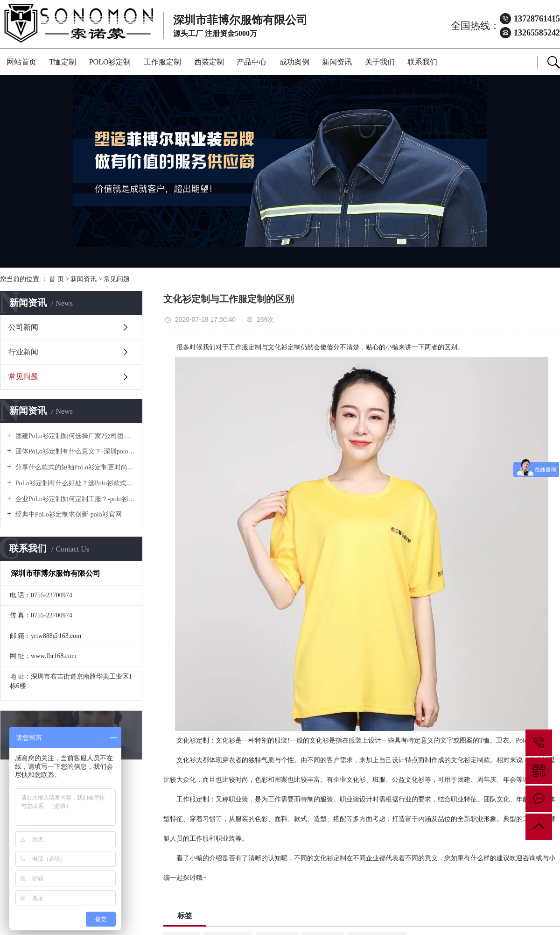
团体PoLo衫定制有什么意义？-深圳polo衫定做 (74, 451)
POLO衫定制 (110, 62)
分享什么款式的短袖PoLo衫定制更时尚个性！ (74, 467)
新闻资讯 (337, 62)
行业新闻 (23, 352)
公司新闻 (23, 327)
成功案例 (294, 62)
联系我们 (422, 62)
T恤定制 (63, 62)
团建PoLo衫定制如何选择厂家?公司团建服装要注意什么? (74, 436)
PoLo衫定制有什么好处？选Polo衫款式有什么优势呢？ (74, 483)
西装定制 (209, 62)
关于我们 (380, 62)
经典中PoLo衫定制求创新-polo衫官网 (67, 514)
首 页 (56, 279)
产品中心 (252, 62)
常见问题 (117, 279)
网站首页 (21, 62)
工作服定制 (162, 62)
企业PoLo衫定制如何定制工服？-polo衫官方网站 (74, 499)
